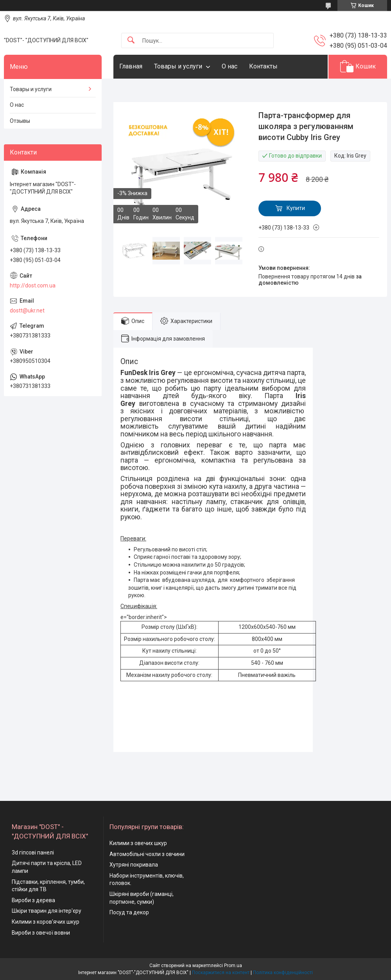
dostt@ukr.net (27, 311)
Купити (296, 208)
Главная (131, 66)
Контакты (263, 66)
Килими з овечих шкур (138, 843)
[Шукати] (131, 40)
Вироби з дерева (33, 900)
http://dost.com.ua (33, 285)
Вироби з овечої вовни (41, 933)
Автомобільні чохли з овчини (147, 854)
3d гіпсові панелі (33, 853)
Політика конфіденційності (283, 973)
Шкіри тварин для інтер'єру (47, 911)
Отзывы (20, 121)
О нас (230, 66)
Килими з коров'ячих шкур (46, 922)
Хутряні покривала (134, 865)
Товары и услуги (178, 66)
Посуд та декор (129, 912)
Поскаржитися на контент (221, 973)
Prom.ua (233, 966)
